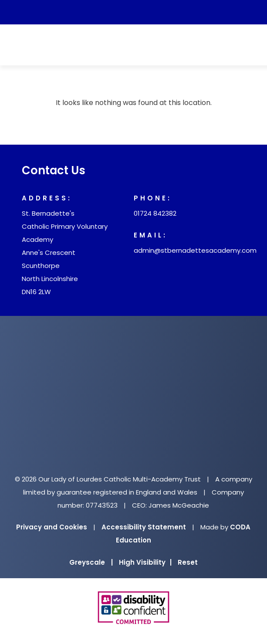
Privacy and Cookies (52, 527)
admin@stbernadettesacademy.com (195, 250)
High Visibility (145, 562)
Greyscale (91, 562)
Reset (188, 562)
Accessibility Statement (144, 527)
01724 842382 (155, 213)
